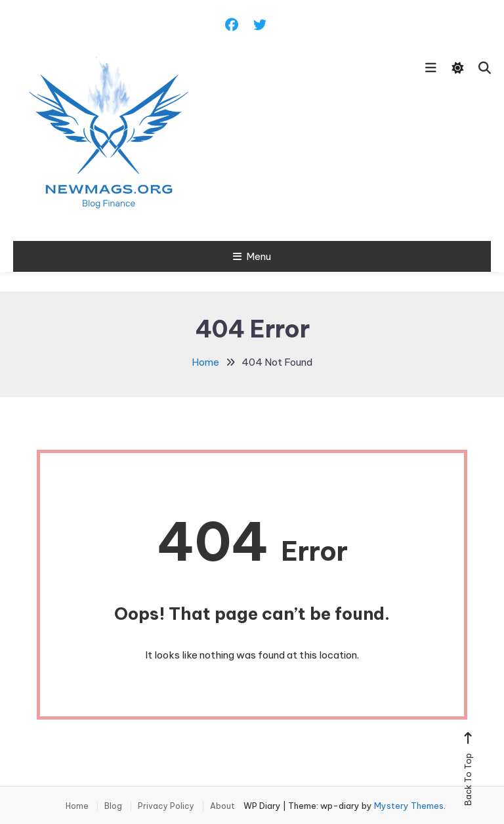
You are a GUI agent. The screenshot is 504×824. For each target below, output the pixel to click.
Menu (252, 256)
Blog (113, 806)
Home (77, 806)
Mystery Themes (409, 806)
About (222, 806)
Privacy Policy (166, 806)
